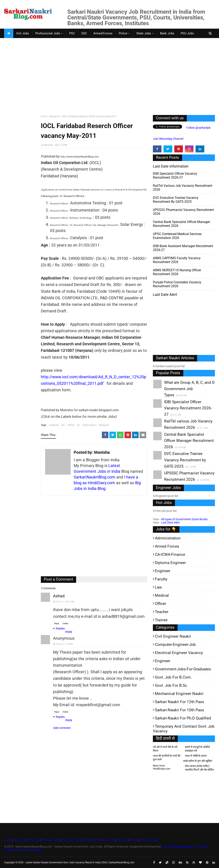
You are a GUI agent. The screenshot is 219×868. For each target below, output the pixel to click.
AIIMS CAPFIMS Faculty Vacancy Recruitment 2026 (177, 260)
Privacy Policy (51, 840)
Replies (60, 628)
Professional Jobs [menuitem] (48, 33)
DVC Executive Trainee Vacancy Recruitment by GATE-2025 (176, 200)
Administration (168, 538)
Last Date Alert (170, 522)
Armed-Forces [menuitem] (103, 33)
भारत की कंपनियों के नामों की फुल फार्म (167, 758)
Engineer (54, 425)
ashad (59, 596)
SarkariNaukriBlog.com (94, 477)
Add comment (62, 728)
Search (95, 840)
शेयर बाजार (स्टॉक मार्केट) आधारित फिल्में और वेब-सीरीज (199, 768)
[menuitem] (9, 33)
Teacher (162, 612)
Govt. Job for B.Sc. (171, 685)
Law (158, 587)
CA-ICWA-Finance (170, 554)
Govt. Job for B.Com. (173, 677)
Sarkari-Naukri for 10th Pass (180, 710)
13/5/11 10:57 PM (65, 602)
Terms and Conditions (75, 840)
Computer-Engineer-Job (175, 645)
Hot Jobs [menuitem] (23, 33)
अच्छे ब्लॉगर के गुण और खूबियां (197, 761)
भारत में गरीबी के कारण (196, 756)
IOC (63, 425)
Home (44, 116)
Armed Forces (167, 546)
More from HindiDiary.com (162, 767)
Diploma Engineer (170, 563)
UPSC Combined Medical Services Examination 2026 (177, 236)
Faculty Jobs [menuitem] (16, 43)
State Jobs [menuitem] (144, 33)
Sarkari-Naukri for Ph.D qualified (183, 718)
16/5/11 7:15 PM (64, 644)
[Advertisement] (109, 80)
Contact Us (108, 840)
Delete (65, 623)
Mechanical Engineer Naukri (179, 694)
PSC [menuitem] (72, 33)
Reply (57, 623)
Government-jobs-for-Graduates (183, 669)
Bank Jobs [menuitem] (167, 33)
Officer (71, 425)
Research (55, 116)
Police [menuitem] (123, 33)
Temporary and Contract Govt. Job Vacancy (184, 729)
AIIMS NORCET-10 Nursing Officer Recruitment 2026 (177, 272)
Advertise (122, 840)
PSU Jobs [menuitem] (187, 33)
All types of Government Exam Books (184, 519)
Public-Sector (89, 425)
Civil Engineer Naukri (173, 636)
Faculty (161, 579)
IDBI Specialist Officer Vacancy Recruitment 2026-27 (175, 176)
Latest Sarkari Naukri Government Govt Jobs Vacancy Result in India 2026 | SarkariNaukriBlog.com (80, 862)
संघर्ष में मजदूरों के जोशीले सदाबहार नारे (197, 749)
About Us (19, 840)
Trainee (161, 620)
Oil (78, 425)
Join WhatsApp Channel (168, 139)
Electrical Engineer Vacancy (179, 653)
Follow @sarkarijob (198, 128)
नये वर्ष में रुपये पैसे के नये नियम (165, 749)
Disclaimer (33, 840)
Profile (134, 840)
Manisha (48, 145)
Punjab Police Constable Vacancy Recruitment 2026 (177, 284)
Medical (162, 595)
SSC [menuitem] (84, 33)
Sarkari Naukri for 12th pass (180, 702)
